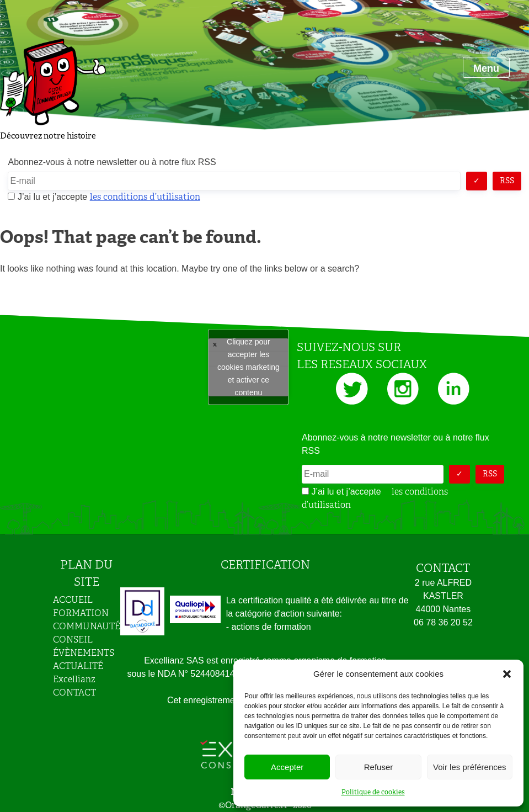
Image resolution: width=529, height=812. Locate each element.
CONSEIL (73, 639)
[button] (507, 674)
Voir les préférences (470, 767)
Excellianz (74, 679)
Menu (486, 68)
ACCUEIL (73, 600)
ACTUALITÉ (78, 666)
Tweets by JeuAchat (249, 367)
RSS (507, 181)
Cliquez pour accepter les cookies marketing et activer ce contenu (249, 367)
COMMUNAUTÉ (87, 626)
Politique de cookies (373, 792)
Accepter (287, 767)
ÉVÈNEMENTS (84, 653)
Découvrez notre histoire (48, 136)
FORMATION (81, 613)
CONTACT (74, 692)
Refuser (379, 767)
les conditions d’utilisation (145, 197)
